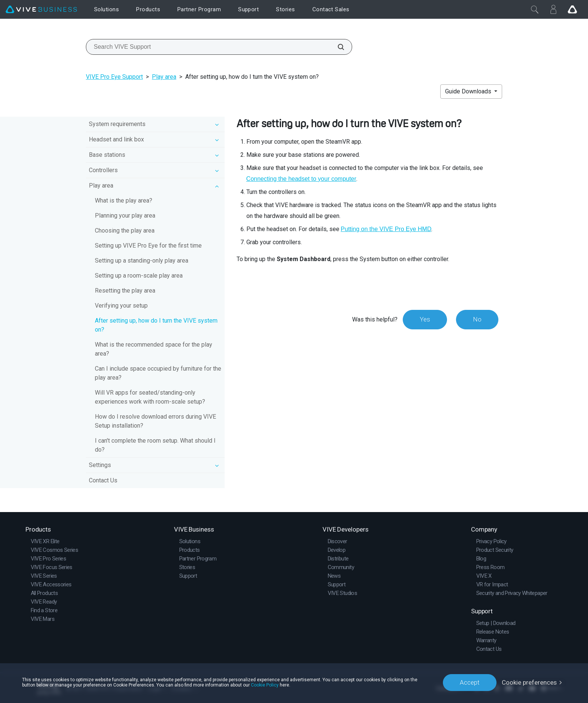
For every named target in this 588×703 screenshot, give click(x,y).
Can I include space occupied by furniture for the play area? (158, 373)
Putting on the (386, 229)
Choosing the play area (125, 231)
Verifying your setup (121, 306)
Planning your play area (125, 216)
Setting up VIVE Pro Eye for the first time (148, 246)
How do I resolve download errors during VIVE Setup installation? (155, 421)
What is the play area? (124, 201)
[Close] (535, 9)
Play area (164, 77)
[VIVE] (41, 10)
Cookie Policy (265, 685)
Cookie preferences (529, 682)
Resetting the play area (125, 291)
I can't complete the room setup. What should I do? (155, 445)
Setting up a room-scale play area (139, 276)
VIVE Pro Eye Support (114, 77)
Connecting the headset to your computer (301, 179)
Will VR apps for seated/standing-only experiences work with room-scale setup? (150, 397)
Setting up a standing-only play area (142, 261)
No (477, 319)
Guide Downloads (469, 91)
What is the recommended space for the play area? (154, 349)
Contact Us (103, 480)
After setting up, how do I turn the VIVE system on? (156, 325)
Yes (425, 319)
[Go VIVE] (572, 9)
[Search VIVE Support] (337, 47)
